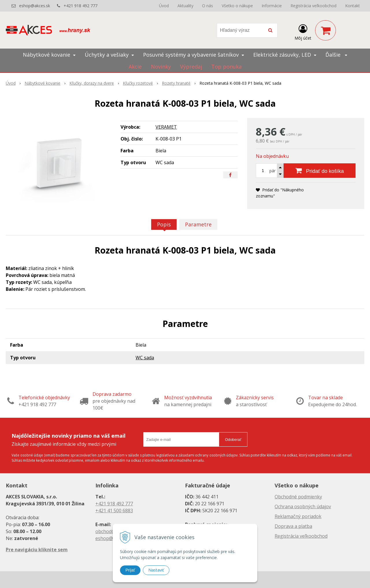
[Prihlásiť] (303, 32)
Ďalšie (336, 55)
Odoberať (233, 440)
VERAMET (166, 127)
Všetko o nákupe (237, 6)
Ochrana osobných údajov (303, 506)
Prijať (130, 570)
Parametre (198, 224)
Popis (164, 224)
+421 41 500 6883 (114, 511)
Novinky (161, 66)
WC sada (145, 358)
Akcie (135, 66)
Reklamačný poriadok (298, 516)
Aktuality (185, 6)
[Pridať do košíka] (320, 171)
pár (272, 171)
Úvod (164, 6)
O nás (208, 6)
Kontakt (353, 6)
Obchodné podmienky (298, 497)
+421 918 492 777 (81, 6)
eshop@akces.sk (35, 6)
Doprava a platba (293, 526)
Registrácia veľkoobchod (313, 6)
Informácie (272, 6)
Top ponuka (226, 66)
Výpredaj (191, 66)
